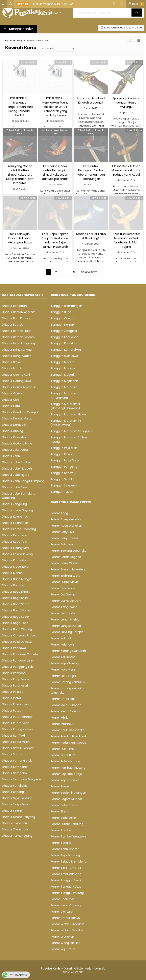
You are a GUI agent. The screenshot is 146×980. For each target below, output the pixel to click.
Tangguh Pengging (64, 467)
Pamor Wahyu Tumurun (68, 924)
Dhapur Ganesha (14, 437)
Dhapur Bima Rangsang (18, 343)
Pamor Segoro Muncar (66, 799)
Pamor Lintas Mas (63, 699)
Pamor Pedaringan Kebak (68, 743)
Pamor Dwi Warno (63, 594)
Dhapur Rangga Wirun (17, 729)
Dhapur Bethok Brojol (17, 331)
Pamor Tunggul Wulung (67, 893)
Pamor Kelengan (62, 645)
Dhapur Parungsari (15, 685)
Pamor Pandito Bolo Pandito (70, 736)
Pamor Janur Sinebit (65, 619)
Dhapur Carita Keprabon (19, 387)
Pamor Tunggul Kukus (66, 887)
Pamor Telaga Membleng (68, 862)
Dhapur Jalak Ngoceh (17, 469)
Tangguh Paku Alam (65, 460)
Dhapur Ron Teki (13, 736)
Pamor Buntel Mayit (64, 582)
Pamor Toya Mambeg (66, 874)
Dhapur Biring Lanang (17, 350)
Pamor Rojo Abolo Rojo (66, 774)
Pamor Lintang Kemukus (68, 682)
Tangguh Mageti (62, 375)
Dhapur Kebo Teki (14, 542)
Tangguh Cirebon (63, 318)
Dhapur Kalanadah (15, 523)
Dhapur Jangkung (14, 504)
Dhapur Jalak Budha (16, 462)
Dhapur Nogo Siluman (17, 610)
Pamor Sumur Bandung (67, 824)
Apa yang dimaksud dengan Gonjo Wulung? (126, 103)
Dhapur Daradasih (15, 425)
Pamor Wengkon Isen (66, 943)
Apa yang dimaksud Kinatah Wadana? (91, 100)
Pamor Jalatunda (63, 613)
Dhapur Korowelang (16, 560)
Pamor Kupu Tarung (65, 663)
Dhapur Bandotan (14, 306)
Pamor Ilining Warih (64, 607)
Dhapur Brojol (11, 362)
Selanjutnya (89, 272)
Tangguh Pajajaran (64, 448)
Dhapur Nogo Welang (17, 629)
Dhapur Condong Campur (20, 412)
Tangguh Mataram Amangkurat (64, 396)
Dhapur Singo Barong (17, 804)
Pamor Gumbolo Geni (66, 601)
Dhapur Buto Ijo (13, 368)
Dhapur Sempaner (15, 767)
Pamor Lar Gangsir (63, 676)
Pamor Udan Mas (63, 899)
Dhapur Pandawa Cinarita (20, 654)
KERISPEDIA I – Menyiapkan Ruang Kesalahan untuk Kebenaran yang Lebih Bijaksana (55, 107)
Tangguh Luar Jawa (64, 356)
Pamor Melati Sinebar (66, 711)
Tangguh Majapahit (64, 381)
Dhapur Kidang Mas (16, 548)
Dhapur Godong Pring (17, 443)
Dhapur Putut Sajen (16, 723)
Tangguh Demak (62, 325)
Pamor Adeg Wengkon (66, 526)
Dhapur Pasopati (14, 692)
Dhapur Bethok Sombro (18, 337)
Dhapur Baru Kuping (16, 318)
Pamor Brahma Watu (65, 576)
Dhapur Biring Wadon (17, 356)
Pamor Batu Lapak (63, 544)
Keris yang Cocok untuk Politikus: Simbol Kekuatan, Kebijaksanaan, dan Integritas (20, 175)
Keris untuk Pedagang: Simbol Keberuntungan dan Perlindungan (91, 172)
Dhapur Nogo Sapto (16, 604)
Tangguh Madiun (63, 362)
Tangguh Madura (63, 368)
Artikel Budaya (15, 130)
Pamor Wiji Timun (63, 949)
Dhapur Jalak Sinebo (16, 487)
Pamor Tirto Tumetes (66, 868)
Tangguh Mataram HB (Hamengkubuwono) (66, 406)
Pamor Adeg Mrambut (66, 519)
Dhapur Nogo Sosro (15, 617)
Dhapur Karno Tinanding (19, 529)
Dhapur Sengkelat (15, 786)
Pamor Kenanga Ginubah (68, 651)
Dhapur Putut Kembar (17, 717)
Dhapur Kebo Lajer (15, 535)
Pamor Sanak (60, 786)
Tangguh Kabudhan (65, 337)
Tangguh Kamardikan (66, 350)
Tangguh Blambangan (66, 306)
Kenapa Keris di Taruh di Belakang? (91, 236)
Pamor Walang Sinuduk (67, 930)
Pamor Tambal (61, 830)
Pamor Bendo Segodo (66, 557)
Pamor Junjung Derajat (67, 632)
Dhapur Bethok (12, 325)
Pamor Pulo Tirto (62, 749)
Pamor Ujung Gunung (66, 905)
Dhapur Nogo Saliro (15, 598)
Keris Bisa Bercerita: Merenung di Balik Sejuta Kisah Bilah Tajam (126, 240)
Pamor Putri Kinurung (65, 761)
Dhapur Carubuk (14, 393)
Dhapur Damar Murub (17, 418)
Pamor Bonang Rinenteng (69, 569)
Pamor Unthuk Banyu (65, 918)
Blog (20, 41)
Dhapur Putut (11, 711)
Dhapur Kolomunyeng (17, 554)
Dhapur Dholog (13, 431)
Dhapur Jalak (11, 456)
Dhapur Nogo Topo (15, 623)
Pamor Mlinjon (60, 718)
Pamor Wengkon (62, 937)
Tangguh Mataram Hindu (68, 414)
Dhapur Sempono (14, 773)
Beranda (10, 41)
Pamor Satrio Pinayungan (68, 793)
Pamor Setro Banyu (64, 805)
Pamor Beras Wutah (65, 563)
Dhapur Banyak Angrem (19, 312)
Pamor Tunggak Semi (66, 880)
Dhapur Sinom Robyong (19, 817)
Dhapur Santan (13, 754)
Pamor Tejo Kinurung (65, 855)
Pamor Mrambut (62, 724)
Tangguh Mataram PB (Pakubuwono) (66, 423)
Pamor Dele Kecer (63, 588)
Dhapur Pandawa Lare (17, 660)
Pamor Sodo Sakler (64, 818)
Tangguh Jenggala (64, 331)
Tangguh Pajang (62, 454)
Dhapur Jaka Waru (15, 450)
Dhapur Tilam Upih (15, 829)
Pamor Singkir (60, 811)
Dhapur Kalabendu (15, 517)
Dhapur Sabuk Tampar (18, 748)
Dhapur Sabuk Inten (16, 742)
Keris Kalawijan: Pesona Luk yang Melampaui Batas (20, 238)
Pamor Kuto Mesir (63, 670)
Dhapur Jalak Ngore (16, 475)
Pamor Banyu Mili (63, 532)
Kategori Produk (18, 29)
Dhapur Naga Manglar (17, 579)
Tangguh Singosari (64, 485)
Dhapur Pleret (12, 698)
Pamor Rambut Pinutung (68, 768)
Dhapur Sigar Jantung (17, 798)
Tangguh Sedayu (63, 473)
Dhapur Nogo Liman (16, 592)
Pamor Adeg (59, 513)
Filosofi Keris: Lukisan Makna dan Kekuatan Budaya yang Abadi (126, 170)
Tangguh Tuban (62, 492)
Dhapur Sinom (12, 811)
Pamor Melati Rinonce (66, 705)
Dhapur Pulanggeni (15, 704)
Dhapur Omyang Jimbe (19, 635)
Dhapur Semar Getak (17, 761)
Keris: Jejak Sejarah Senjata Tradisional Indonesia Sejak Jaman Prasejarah (55, 240)
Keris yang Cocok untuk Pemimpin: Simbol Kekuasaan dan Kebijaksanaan (55, 172)
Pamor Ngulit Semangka (68, 730)
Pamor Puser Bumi (63, 755)
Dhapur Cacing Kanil (16, 375)
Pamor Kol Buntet (63, 657)
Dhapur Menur (12, 573)
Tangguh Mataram (64, 387)
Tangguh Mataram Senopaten (72, 431)
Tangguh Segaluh (63, 479)
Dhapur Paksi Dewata (17, 642)
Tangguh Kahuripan (64, 343)
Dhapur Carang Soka (17, 381)
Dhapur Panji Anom (15, 679)
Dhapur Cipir (11, 400)
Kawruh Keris (28, 62)
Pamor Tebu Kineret (65, 849)
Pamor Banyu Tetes (64, 538)
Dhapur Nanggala (14, 585)
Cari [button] (137, 14)
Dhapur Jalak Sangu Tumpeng (23, 481)
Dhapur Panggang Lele (18, 667)
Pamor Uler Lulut (62, 912)
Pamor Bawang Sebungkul (69, 551)
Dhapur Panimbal (14, 673)
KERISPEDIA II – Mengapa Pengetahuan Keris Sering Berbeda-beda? (20, 107)
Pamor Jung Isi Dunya (66, 626)
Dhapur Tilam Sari (14, 823)
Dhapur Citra (11, 406)
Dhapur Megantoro (15, 567)
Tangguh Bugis (61, 312)
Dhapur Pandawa (14, 648)
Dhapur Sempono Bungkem (21, 779)
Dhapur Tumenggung (17, 836)
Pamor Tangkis (61, 843)
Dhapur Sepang (13, 792)
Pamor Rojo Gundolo (65, 780)
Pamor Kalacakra (63, 638)
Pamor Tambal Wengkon (68, 836)
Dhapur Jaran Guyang (17, 510)
